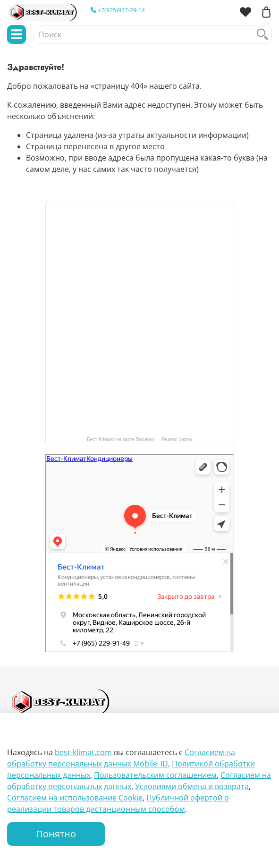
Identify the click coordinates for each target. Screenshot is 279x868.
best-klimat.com (83, 752)
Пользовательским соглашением (155, 775)
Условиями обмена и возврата (192, 786)
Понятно (56, 834)
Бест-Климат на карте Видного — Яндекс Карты (139, 439)
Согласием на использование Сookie (75, 798)
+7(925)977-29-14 (118, 10)
